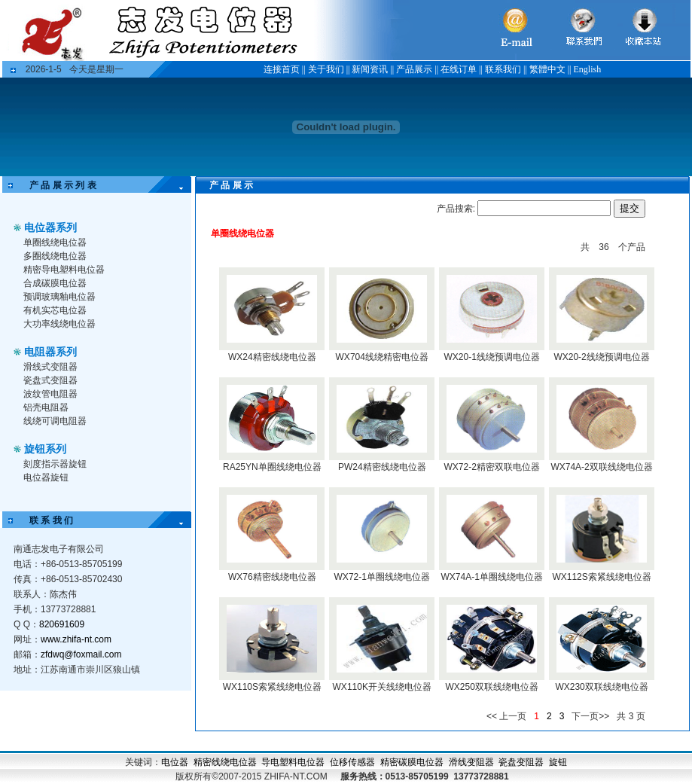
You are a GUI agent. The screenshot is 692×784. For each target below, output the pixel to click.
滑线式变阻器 (50, 367)
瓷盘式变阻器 (50, 380)
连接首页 (282, 69)
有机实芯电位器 (55, 310)
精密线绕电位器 (225, 762)
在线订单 (459, 69)
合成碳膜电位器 (55, 283)
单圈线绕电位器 (55, 243)
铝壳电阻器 (46, 407)
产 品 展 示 (222, 185)
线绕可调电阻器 (55, 421)
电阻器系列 (50, 352)
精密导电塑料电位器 (64, 270)
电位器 (175, 762)
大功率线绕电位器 (59, 324)
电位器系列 (50, 227)
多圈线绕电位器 (55, 256)
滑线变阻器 (471, 762)
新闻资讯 (370, 69)
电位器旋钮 (46, 477)
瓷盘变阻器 (521, 762)
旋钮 (558, 762)
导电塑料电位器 (293, 762)
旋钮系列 (45, 449)
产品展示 (414, 69)
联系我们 (503, 69)
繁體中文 (547, 69)
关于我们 (326, 69)
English (588, 69)
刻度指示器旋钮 (55, 464)
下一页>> (590, 716)
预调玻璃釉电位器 (59, 297)
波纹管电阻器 (50, 394)
